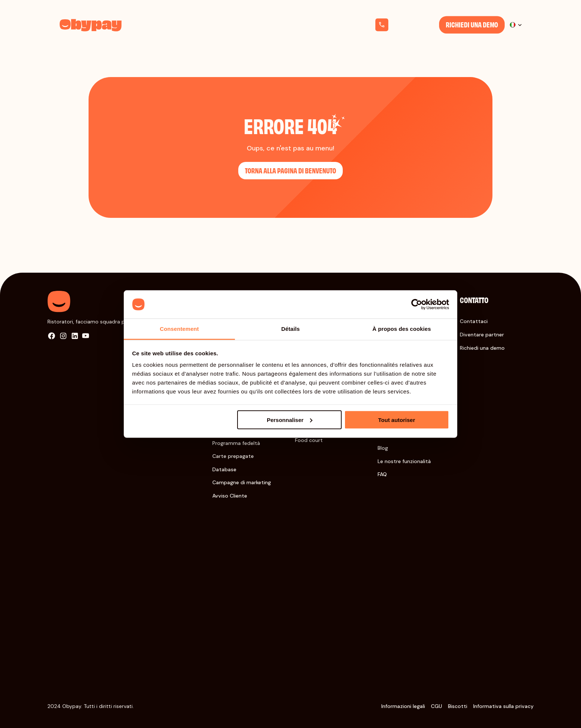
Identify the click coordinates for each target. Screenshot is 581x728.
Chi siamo (299, 25)
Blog (383, 448)
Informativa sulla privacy (503, 706)
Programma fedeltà (236, 443)
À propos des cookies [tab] (402, 329)
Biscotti (458, 706)
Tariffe (228, 25)
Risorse (262, 25)
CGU (436, 706)
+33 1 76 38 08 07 (413, 25)
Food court (309, 440)
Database (224, 469)
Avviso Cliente (230, 496)
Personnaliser (290, 420)
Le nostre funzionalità (404, 461)
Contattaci (474, 321)
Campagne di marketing (242, 482)
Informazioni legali (403, 706)
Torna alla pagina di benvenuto (290, 170)
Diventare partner (482, 335)
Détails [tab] (290, 329)
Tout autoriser (397, 420)
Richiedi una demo (472, 24)
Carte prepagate (233, 456)
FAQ (382, 474)
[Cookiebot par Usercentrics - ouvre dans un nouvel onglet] (417, 305)
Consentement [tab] (179, 329)
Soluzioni (159, 25)
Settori (195, 25)
